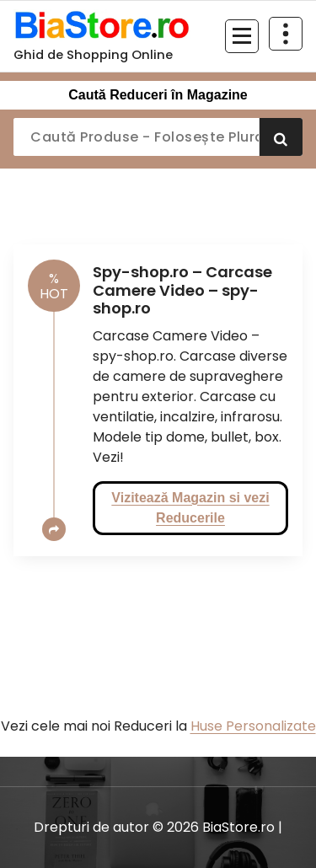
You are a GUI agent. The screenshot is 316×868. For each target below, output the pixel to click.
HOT (54, 286)
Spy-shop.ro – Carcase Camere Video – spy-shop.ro (182, 290)
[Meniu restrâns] (242, 36)
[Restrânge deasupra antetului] (286, 34)
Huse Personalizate (253, 726)
